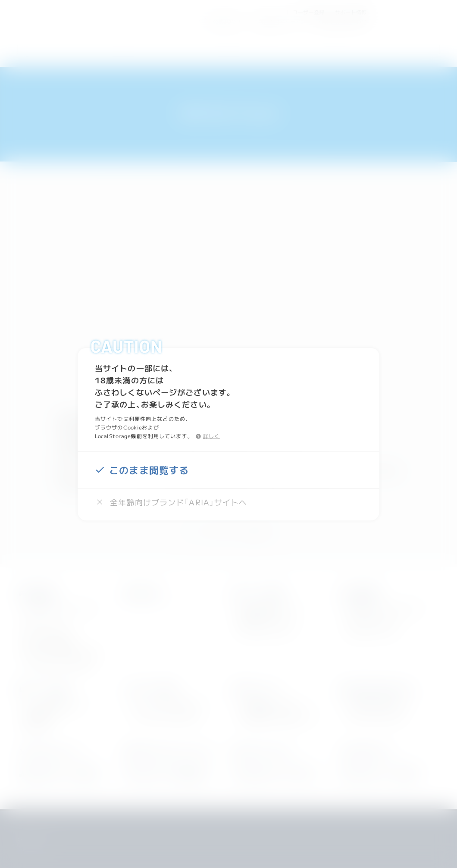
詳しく (211, 435)
